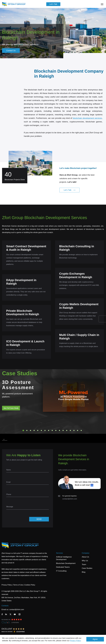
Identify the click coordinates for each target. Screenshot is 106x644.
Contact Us (11, 51)
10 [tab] (56, 430)
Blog (84, 572)
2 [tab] (27, 430)
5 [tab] (38, 430)
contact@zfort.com (70, 499)
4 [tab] (34, 430)
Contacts (5, 606)
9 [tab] (52, 430)
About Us (85, 557)
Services (59, 553)
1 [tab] (23, 430)
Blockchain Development (66, 563)
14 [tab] (70, 430)
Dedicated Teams (63, 567)
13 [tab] (67, 430)
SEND (39, 519)
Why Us (85, 561)
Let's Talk (53, 4)
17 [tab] (81, 430)
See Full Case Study (11, 408)
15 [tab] (74, 430)
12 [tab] (63, 430)
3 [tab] (31, 430)
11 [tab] (60, 430)
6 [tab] (41, 430)
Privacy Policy (75, 641)
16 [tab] (78, 430)
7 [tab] (45, 430)
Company (86, 553)
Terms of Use (18, 585)
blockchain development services (87, 123)
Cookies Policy (30, 585)
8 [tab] (49, 430)
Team (84, 564)
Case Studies (87, 568)
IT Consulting (61, 571)
